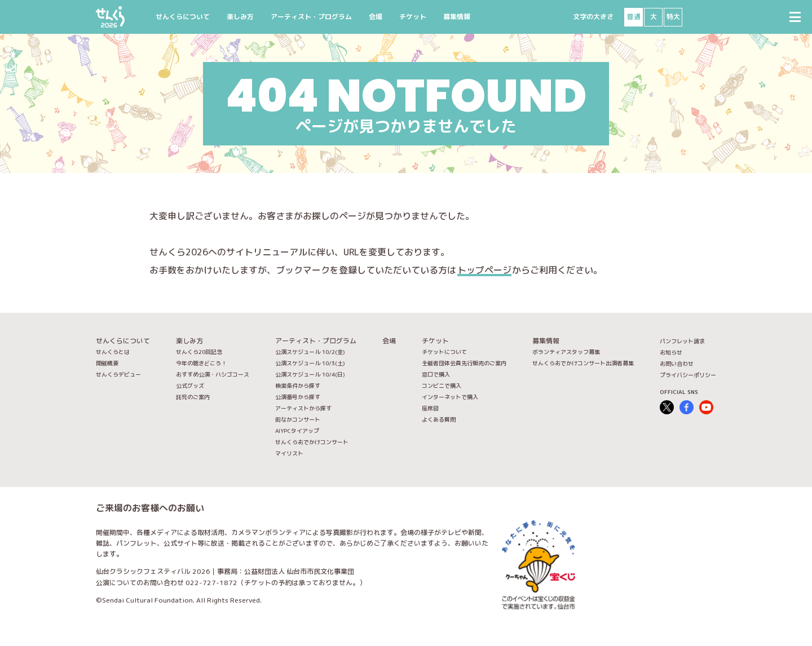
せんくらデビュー (118, 374)
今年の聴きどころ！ (201, 363)
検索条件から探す (298, 386)
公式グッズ (190, 386)
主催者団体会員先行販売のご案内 (464, 363)
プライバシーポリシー (688, 375)
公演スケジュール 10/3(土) (310, 363)
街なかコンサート (298, 419)
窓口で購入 (436, 374)
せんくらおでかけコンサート (312, 442)
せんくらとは (113, 352)
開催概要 (107, 363)
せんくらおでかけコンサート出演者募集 (583, 363)
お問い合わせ (677, 364)
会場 (376, 17)
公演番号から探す (298, 397)
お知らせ (671, 352)
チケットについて (444, 352)
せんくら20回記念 (199, 352)
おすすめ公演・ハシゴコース (213, 374)
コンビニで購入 (442, 386)
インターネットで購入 (450, 397)
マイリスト (289, 453)
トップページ (484, 270)
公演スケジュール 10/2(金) (310, 352)
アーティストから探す (303, 408)
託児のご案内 (193, 397)
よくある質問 (439, 419)
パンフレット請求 (682, 341)
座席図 (430, 408)
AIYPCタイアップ (297, 431)
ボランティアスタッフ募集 (566, 352)
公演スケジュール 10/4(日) (310, 374)
